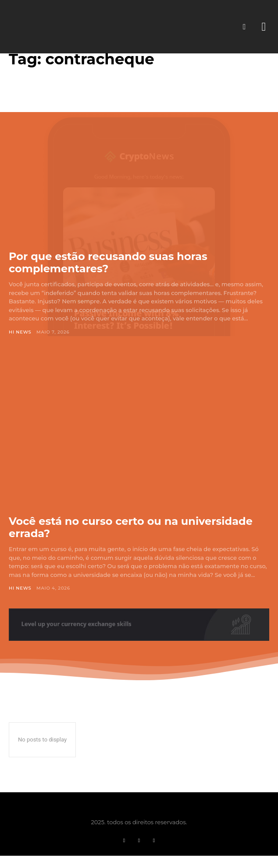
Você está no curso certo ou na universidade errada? (131, 527)
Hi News (20, 332)
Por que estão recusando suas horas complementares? (108, 262)
